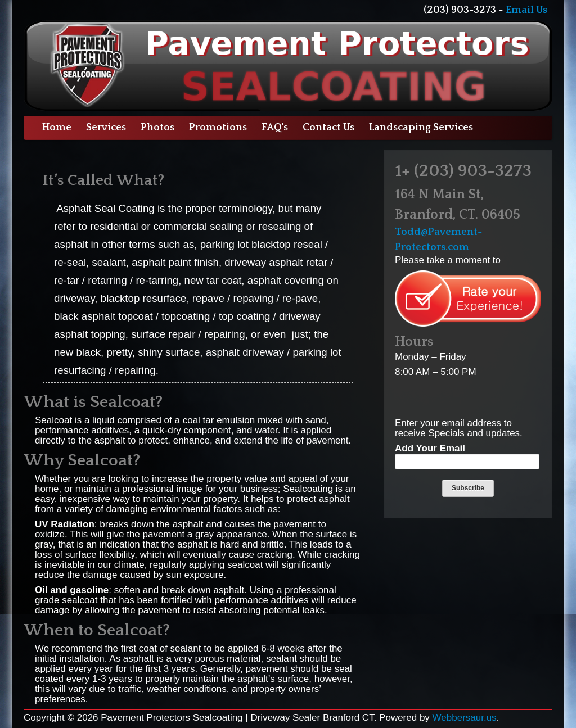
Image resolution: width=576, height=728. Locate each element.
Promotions (218, 128)
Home (57, 128)
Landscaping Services (421, 128)
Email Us (526, 10)
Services (106, 128)
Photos (157, 128)
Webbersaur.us (465, 718)
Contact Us (328, 128)
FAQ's (275, 128)
